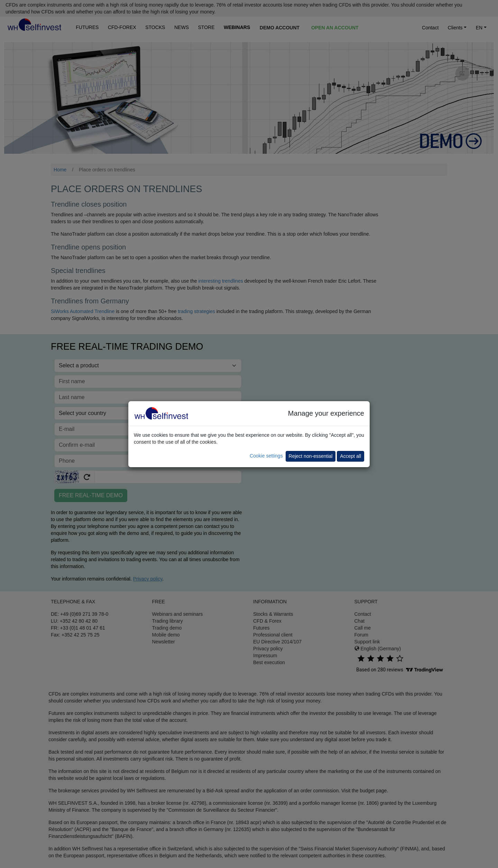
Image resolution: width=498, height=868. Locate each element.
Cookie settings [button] (266, 456)
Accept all (351, 456)
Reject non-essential (311, 456)
